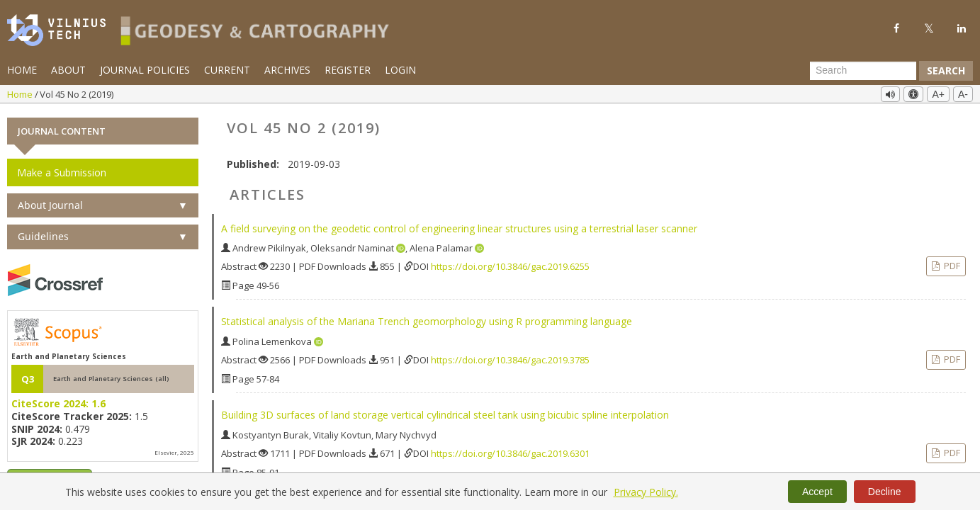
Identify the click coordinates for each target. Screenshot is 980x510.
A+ (938, 94)
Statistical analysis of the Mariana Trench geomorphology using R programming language (427, 321)
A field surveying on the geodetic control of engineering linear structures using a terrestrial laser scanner (459, 228)
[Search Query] (863, 71)
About (68, 70)
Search (946, 70)
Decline (885, 492)
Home (22, 70)
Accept (817, 492)
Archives (287, 70)
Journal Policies (145, 70)
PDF (951, 266)
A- (963, 94)
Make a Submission (62, 172)
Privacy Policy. (646, 492)
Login (400, 70)
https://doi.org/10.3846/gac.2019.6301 (510, 453)
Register (348, 70)
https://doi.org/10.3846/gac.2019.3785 (510, 360)
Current (227, 70)
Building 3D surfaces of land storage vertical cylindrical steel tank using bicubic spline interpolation (445, 415)
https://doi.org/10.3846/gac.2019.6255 (510, 266)
